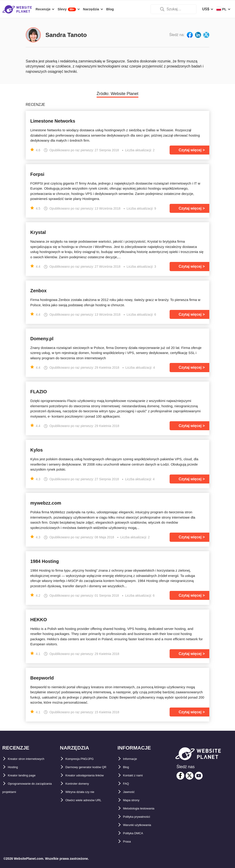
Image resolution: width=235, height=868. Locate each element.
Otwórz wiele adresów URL (89, 808)
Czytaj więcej (190, 150)
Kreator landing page (26, 775)
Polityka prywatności (141, 817)
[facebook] (180, 776)
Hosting (15, 767)
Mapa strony (134, 800)
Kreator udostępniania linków (91, 784)
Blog (127, 767)
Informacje (132, 759)
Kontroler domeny (81, 792)
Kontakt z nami (136, 775)
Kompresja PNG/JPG (84, 759)
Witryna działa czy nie (84, 800)
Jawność (131, 792)
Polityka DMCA (136, 833)
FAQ (127, 784)
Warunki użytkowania (142, 825)
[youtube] (199, 776)
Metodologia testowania (144, 808)
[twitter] (190, 776)
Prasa (128, 841)
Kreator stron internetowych (32, 759)
